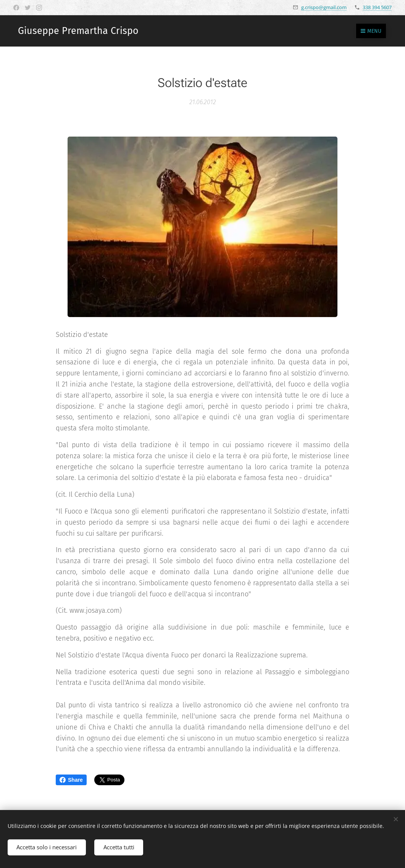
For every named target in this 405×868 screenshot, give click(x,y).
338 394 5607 (377, 7)
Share (71, 780)
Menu (371, 31)
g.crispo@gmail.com (324, 7)
